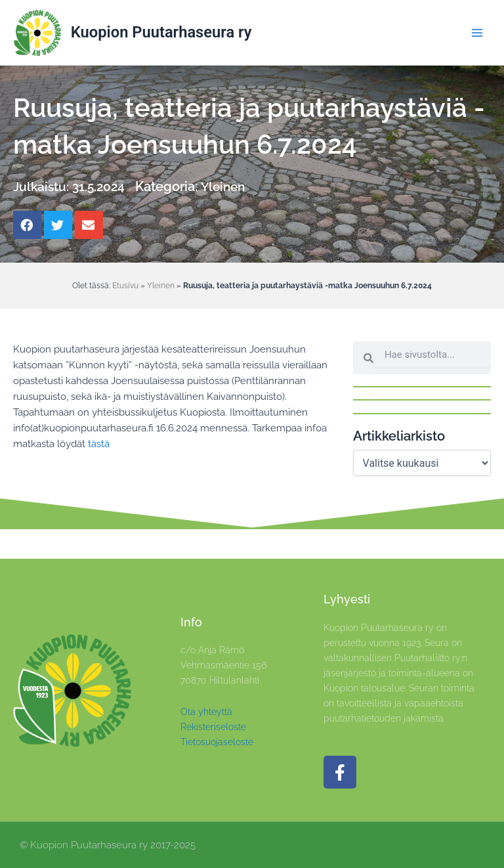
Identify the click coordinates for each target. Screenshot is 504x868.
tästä (99, 444)
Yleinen (228, 186)
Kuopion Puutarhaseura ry (161, 32)
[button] (27, 225)
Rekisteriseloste (213, 727)
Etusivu (125, 285)
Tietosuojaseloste (217, 742)
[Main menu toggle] (477, 33)
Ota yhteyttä (206, 712)
